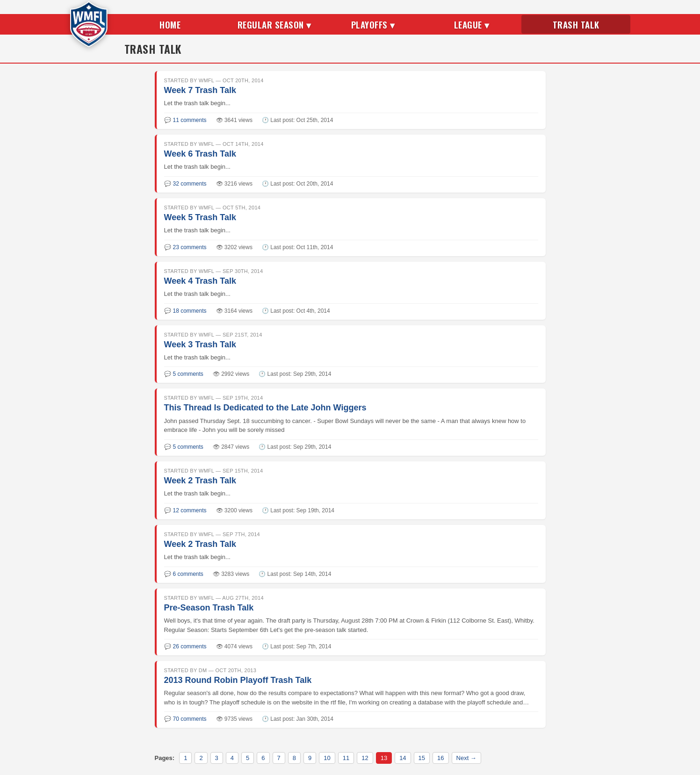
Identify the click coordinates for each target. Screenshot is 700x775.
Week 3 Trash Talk (200, 344)
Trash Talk (576, 24)
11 (346, 758)
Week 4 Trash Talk (200, 281)
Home (170, 24)
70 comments (190, 719)
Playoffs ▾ (373, 24)
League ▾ (472, 24)
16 (440, 758)
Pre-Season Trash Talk (209, 608)
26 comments (190, 646)
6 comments (188, 574)
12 (365, 758)
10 (327, 758)
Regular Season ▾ (274, 24)
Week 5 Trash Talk (200, 217)
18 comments (190, 311)
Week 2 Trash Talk (200, 481)
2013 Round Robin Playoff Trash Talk (238, 680)
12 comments (190, 510)
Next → (466, 758)
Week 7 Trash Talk (200, 90)
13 (384, 758)
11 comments (190, 120)
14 (403, 758)
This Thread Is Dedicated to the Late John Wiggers (265, 408)
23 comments (190, 247)
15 (422, 758)
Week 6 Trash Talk (200, 154)
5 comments (188, 374)
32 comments (190, 184)
